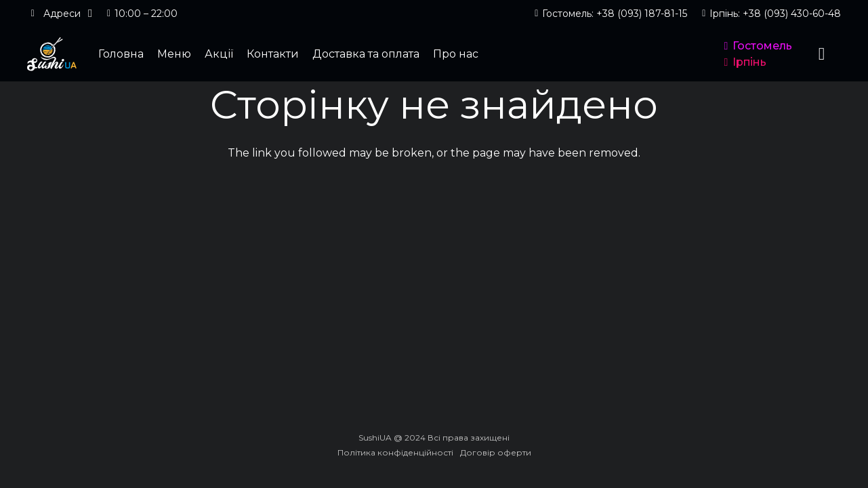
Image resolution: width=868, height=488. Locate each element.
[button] (60, 14)
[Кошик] (822, 54)
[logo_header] (52, 54)
